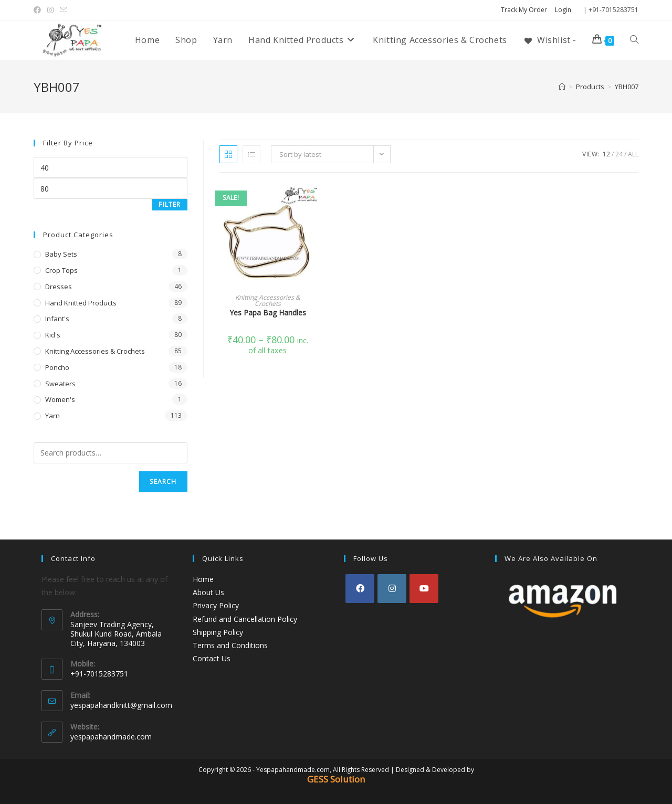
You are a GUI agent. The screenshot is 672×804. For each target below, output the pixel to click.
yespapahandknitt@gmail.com (121, 705)
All (633, 154)
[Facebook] (360, 589)
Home (203, 579)
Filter (170, 204)
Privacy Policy (216, 605)
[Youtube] (424, 589)
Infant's (57, 319)
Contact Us (212, 658)
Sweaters (60, 384)
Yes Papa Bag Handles (268, 313)
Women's (60, 399)
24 (619, 154)
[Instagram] (392, 589)
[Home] (562, 87)
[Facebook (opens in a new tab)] (39, 10)
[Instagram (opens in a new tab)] (50, 10)
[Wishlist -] (550, 40)
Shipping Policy (218, 632)
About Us (208, 592)
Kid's (53, 335)
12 (606, 154)
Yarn (52, 416)
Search (163, 482)
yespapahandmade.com (111, 737)
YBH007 (627, 87)
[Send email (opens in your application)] (64, 10)
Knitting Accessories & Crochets (268, 300)
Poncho (57, 367)
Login (563, 10)
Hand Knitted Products (81, 303)
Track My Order (524, 10)
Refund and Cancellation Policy (245, 619)
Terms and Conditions (230, 645)
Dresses (59, 287)
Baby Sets (61, 254)
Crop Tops (61, 270)
